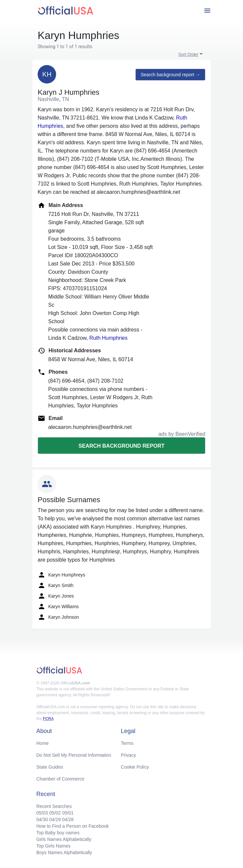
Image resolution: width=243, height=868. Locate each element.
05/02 (55, 813)
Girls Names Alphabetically (64, 839)
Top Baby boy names (58, 833)
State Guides (50, 767)
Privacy (128, 755)
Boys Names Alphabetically (64, 852)
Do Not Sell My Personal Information (74, 755)
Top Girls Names (53, 846)
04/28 (68, 819)
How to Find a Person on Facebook (72, 826)
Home (42, 743)
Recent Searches (54, 806)
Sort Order (188, 54)
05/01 (68, 813)
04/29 (55, 819)
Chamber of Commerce (60, 779)
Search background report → (170, 75)
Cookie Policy (135, 767)
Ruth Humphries (109, 338)
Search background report (121, 446)
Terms (127, 743)
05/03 (42, 813)
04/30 (42, 819)
